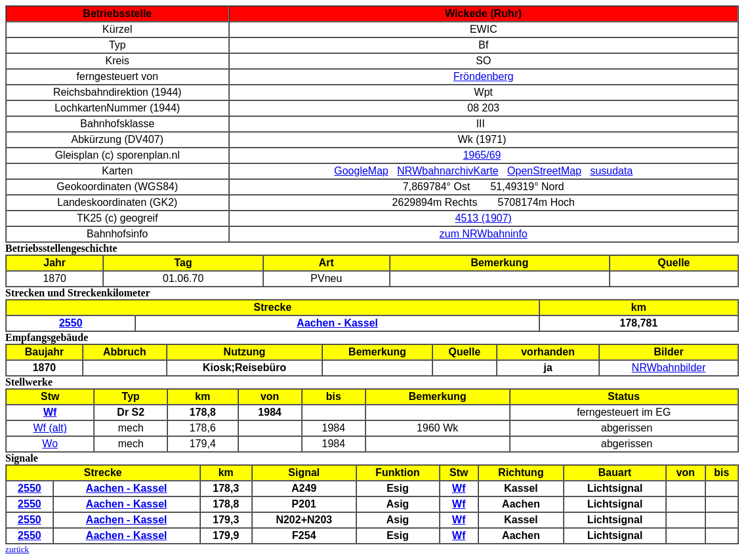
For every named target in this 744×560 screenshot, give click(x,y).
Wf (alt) (50, 428)
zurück (17, 549)
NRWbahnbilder (669, 368)
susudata (611, 171)
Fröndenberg (484, 76)
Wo (50, 444)
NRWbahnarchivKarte (447, 171)
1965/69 (482, 155)
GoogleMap (361, 171)
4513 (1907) (484, 218)
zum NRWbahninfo (484, 234)
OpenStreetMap (544, 171)
